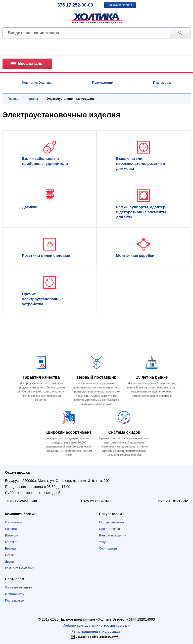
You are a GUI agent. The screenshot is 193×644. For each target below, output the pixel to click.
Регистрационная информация (96, 631)
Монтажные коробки (135, 255)
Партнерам (162, 83)
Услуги (104, 542)
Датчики (30, 207)
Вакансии (12, 535)
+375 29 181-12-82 (172, 501)
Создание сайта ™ (97, 637)
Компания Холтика (37, 83)
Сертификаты (109, 549)
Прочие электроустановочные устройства (43, 299)
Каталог (33, 99)
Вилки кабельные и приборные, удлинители (45, 161)
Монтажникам (15, 594)
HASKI (10, 555)
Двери (9, 562)
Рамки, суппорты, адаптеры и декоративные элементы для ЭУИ (142, 212)
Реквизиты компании (20, 568)
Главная (13, 99)
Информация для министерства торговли (96, 625)
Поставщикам (15, 601)
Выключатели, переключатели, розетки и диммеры (141, 163)
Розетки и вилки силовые (46, 255)
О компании (13, 522)
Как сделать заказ (112, 522)
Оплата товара (109, 529)
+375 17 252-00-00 (74, 5)
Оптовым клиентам (18, 587)
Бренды (10, 549)
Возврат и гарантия (113, 535)
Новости (11, 529)
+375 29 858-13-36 (96, 501)
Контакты (12, 542)
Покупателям (103, 83)
